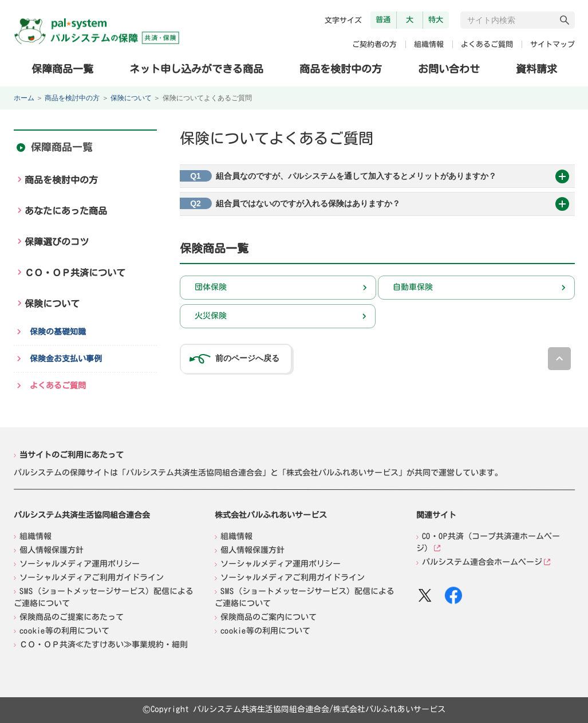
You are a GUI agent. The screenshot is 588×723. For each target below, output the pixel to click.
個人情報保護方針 (52, 549)
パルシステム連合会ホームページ (482, 562)
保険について (131, 98)
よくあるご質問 (486, 44)
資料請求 (536, 69)
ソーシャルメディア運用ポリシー (80, 563)
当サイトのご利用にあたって (72, 454)
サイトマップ (552, 44)
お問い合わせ (448, 69)
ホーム (24, 98)
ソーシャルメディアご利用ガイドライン (91, 577)
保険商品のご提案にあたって (71, 616)
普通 (383, 19)
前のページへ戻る (247, 358)
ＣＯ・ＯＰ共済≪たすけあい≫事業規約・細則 (103, 644)
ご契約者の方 (374, 44)
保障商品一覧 (62, 68)
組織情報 (428, 44)
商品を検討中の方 (340, 68)
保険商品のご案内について (269, 617)
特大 (436, 19)
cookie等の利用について (64, 630)
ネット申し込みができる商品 (196, 68)
